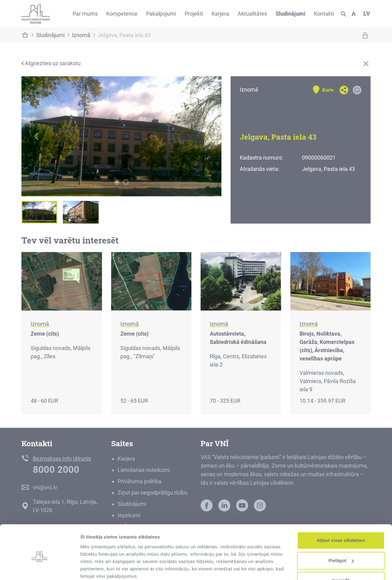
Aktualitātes (252, 14)
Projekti (194, 14)
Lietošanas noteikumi (144, 470)
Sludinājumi (290, 14)
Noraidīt (341, 556)
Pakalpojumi (161, 14)
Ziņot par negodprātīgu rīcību (153, 493)
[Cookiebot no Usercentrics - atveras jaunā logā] (40, 568)
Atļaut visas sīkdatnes (341, 516)
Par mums (85, 14)
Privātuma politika (139, 481)
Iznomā (81, 35)
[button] (36, 136)
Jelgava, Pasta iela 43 (124, 35)
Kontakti (324, 14)
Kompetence (122, 14)
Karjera (220, 14)
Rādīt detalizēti (97, 568)
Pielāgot (341, 535)
